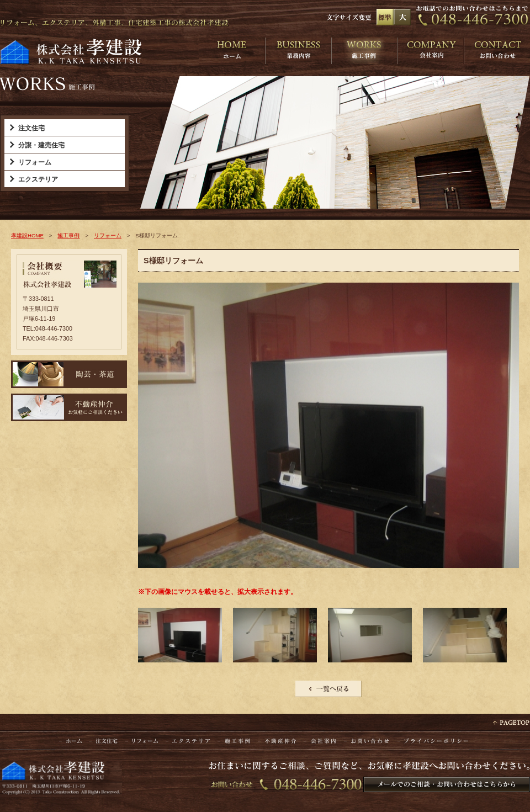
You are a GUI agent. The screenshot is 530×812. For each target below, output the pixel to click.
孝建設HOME (27, 235)
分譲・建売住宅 (41, 145)
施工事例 (68, 235)
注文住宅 (31, 128)
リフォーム (35, 162)
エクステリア (38, 179)
